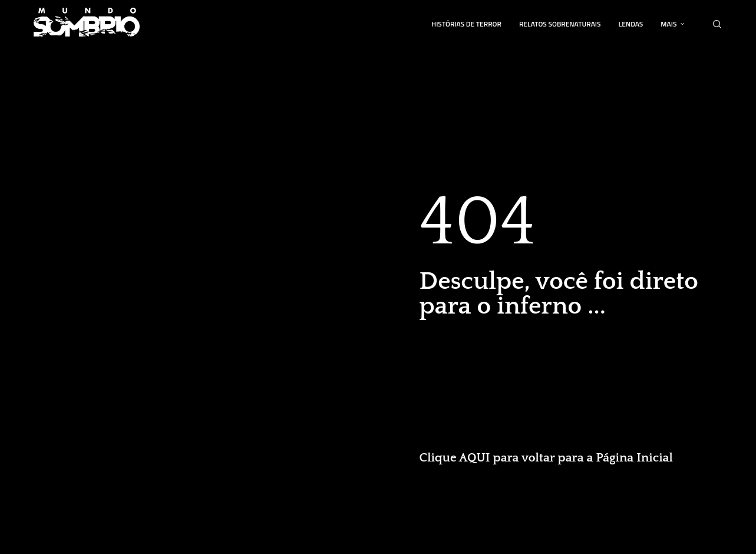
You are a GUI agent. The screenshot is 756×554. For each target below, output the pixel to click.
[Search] (717, 24)
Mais (668, 24)
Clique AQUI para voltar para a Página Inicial (546, 458)
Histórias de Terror (466, 24)
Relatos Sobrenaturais (560, 24)
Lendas (631, 24)
